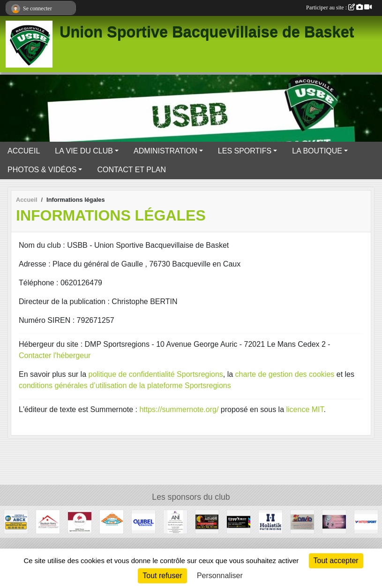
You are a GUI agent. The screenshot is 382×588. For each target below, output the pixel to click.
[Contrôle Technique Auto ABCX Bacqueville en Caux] (16, 521)
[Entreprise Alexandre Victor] (207, 521)
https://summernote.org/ (179, 409)
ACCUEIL (24, 151)
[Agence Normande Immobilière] (175, 521)
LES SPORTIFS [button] (245, 151)
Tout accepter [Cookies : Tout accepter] (336, 561)
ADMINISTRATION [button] (165, 151)
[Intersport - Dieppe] (366, 521)
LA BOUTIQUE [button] (317, 151)
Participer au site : (339, 8)
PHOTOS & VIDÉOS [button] (42, 170)
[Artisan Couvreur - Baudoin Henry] (48, 521)
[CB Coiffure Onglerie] (334, 521)
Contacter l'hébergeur (55, 355)
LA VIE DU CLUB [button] (84, 151)
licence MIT (305, 409)
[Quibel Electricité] (143, 521)
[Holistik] (270, 521)
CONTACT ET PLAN (131, 170)
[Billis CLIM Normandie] (112, 521)
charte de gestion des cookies (285, 374)
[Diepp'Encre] (239, 521)
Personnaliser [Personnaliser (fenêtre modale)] (220, 576)
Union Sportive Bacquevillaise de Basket (207, 32)
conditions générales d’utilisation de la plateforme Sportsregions (125, 386)
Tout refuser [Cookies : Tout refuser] (162, 576)
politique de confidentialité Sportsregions (156, 374)
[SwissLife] (80, 521)
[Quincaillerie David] (302, 521)
